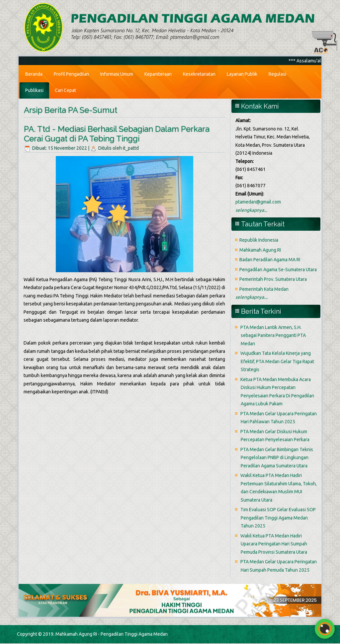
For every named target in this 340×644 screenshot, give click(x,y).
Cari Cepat (65, 90)
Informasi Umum (117, 74)
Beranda (34, 74)
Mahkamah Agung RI (260, 250)
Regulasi (277, 74)
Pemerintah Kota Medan (264, 289)
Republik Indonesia (259, 240)
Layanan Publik (242, 74)
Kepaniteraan (158, 74)
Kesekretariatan (199, 74)
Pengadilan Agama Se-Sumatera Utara (278, 270)
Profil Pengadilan (71, 74)
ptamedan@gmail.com (258, 202)
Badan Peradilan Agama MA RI (270, 260)
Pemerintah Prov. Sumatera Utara (273, 279)
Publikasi (34, 90)
